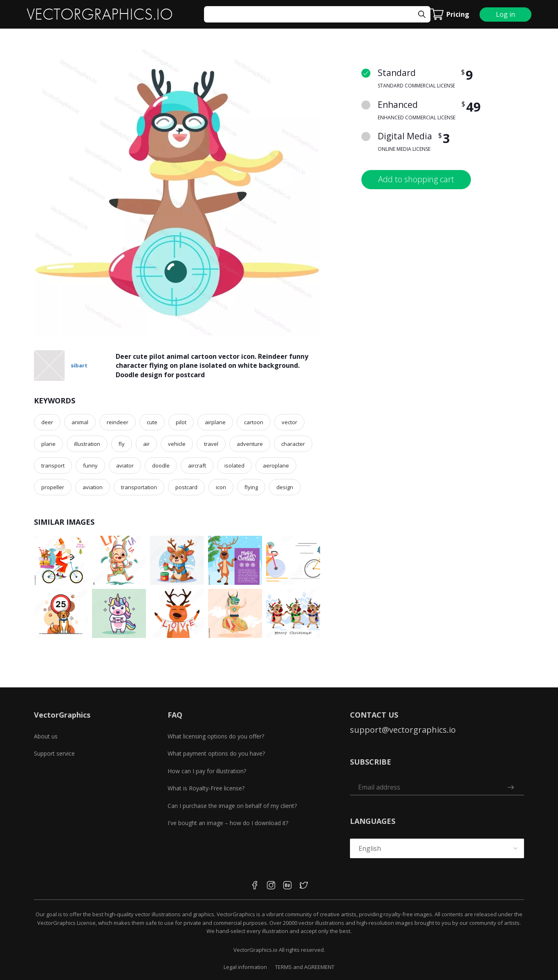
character (293, 444)
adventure (250, 444)
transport (53, 465)
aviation (93, 487)
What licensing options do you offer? (216, 736)
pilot (181, 422)
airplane (215, 422)
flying (251, 487)
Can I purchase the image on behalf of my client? (232, 806)
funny (90, 465)
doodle (161, 465)
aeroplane (276, 465)
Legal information (245, 967)
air (146, 444)
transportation (139, 487)
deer (47, 422)
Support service (54, 753)
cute (152, 422)
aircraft (197, 465)
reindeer (118, 422)
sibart (79, 365)
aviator (125, 465)
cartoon (254, 422)
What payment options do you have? (216, 753)
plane (48, 444)
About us (46, 736)
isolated (234, 465)
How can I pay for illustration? (207, 771)
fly (122, 444)
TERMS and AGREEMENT (305, 967)
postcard (186, 487)
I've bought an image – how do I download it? (228, 823)
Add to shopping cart (416, 179)
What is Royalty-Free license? (206, 788)
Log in (505, 14)
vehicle (177, 444)
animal (80, 422)
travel (211, 444)
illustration (87, 444)
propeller (53, 487)
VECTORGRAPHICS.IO (100, 14)
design (285, 487)
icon (221, 487)
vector (289, 422)
